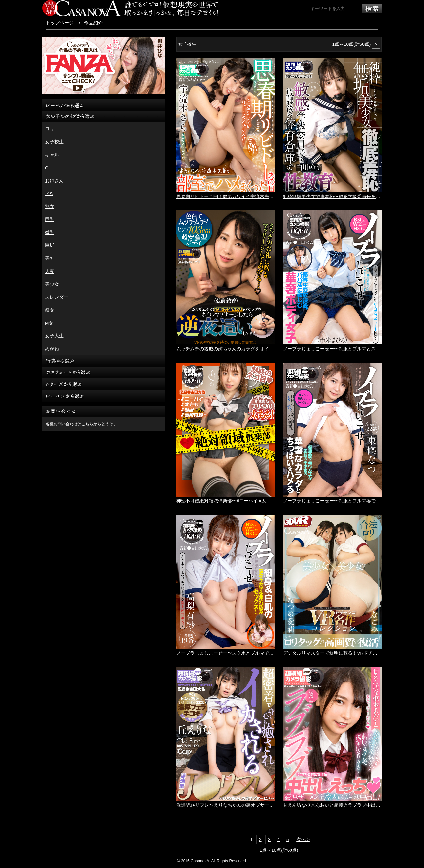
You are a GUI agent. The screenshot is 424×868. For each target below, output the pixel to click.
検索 (372, 9)
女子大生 (54, 336)
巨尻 (50, 245)
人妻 (50, 271)
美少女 (52, 284)
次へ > (303, 839)
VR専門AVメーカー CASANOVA (82, 8)
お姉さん (54, 181)
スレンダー (57, 297)
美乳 (50, 258)
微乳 (50, 232)
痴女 (50, 310)
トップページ (60, 23)
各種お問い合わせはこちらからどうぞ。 (81, 424)
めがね (52, 349)
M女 (49, 323)
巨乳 (50, 219)
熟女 (50, 207)
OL (48, 168)
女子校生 (54, 142)
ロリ (50, 129)
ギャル (52, 155)
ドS (49, 194)
